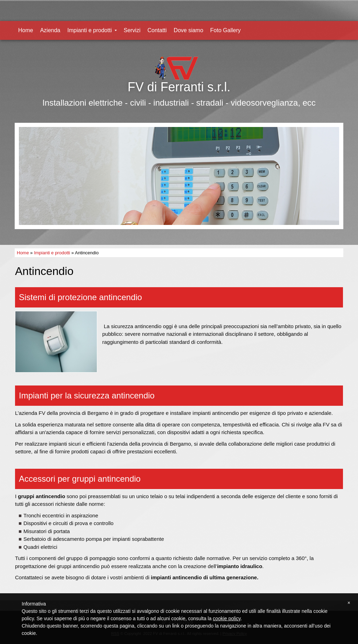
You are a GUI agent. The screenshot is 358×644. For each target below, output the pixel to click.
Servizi (132, 30)
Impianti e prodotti (92, 30)
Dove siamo (188, 30)
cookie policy (227, 618)
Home (26, 30)
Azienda (50, 30)
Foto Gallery (225, 30)
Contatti (157, 30)
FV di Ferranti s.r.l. (179, 87)
